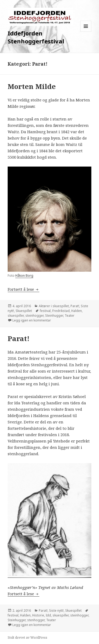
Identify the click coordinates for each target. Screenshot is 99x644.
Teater (70, 316)
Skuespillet (24, 311)
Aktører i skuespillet (54, 306)
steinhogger (34, 316)
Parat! (75, 306)
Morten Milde (32, 86)
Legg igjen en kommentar (32, 320)
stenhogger (36, 620)
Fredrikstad (61, 311)
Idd (48, 615)
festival (45, 311)
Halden (77, 311)
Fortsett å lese (23, 289)
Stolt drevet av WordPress (27, 638)
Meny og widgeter (86, 32)
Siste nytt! (56, 611)
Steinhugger (54, 316)
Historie (38, 615)
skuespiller (16, 316)
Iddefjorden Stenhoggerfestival (36, 37)
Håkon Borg (24, 276)
